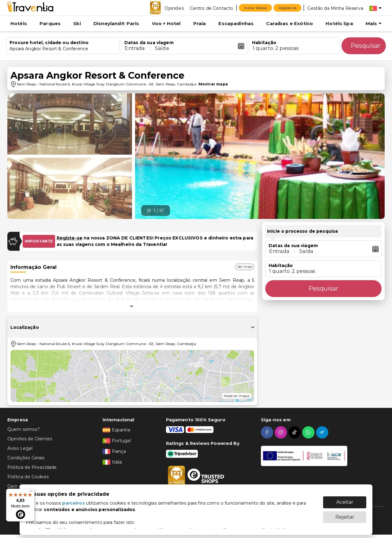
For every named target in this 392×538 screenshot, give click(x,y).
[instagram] (282, 432)
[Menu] (31, 492)
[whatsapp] (309, 432)
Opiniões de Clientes (30, 439)
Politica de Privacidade (32, 467)
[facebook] (268, 432)
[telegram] (323, 432)
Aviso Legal (20, 448)
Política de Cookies (28, 477)
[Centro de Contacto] (212, 8)
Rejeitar (345, 514)
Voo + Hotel (166, 23)
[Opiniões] (174, 8)
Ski (77, 23)
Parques (50, 23)
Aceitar (345, 499)
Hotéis (19, 23)
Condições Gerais (26, 458)
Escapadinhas (236, 23)
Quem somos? (24, 429)
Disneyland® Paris (116, 23)
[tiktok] (295, 432)
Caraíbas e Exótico (290, 23)
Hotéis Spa (339, 23)
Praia (200, 23)
